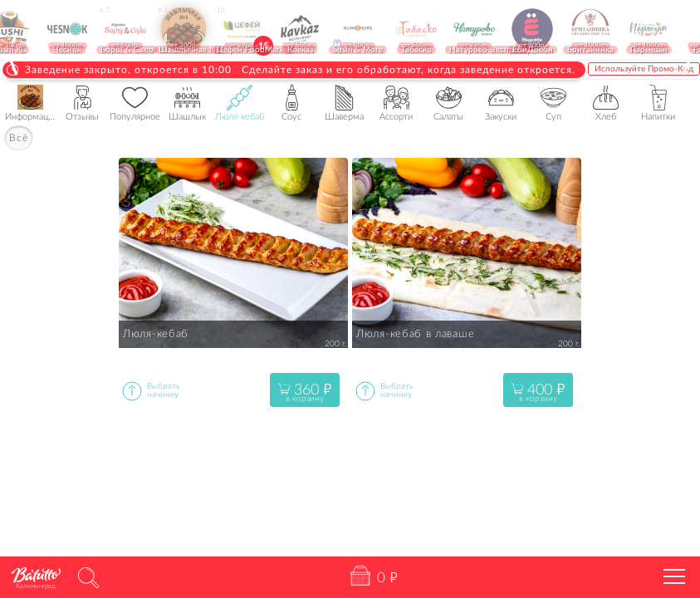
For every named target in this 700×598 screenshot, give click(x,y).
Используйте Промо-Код (644, 69)
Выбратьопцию (132, 391)
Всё (19, 138)
